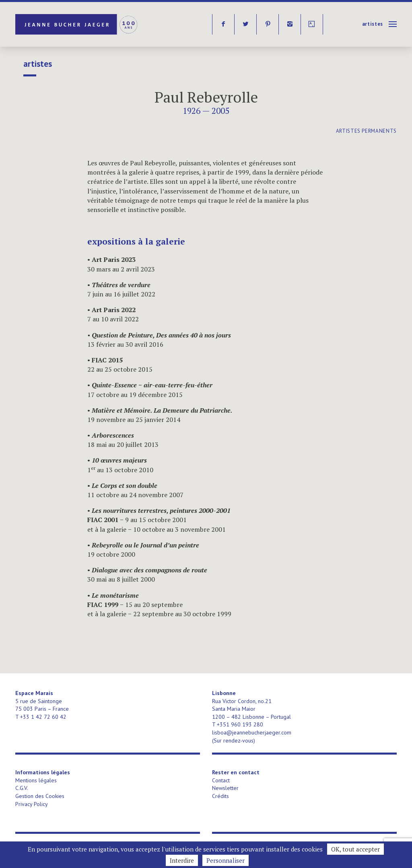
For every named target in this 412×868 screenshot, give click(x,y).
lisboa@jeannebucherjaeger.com (252, 732)
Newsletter (225, 788)
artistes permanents (366, 131)
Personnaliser (226, 860)
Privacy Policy (32, 804)
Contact (221, 780)
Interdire (182, 860)
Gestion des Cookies (40, 796)
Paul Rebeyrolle (206, 97)
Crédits (220, 796)
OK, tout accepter (355, 849)
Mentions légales (36, 780)
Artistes (373, 24)
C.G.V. (22, 788)
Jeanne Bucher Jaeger (77, 24)
